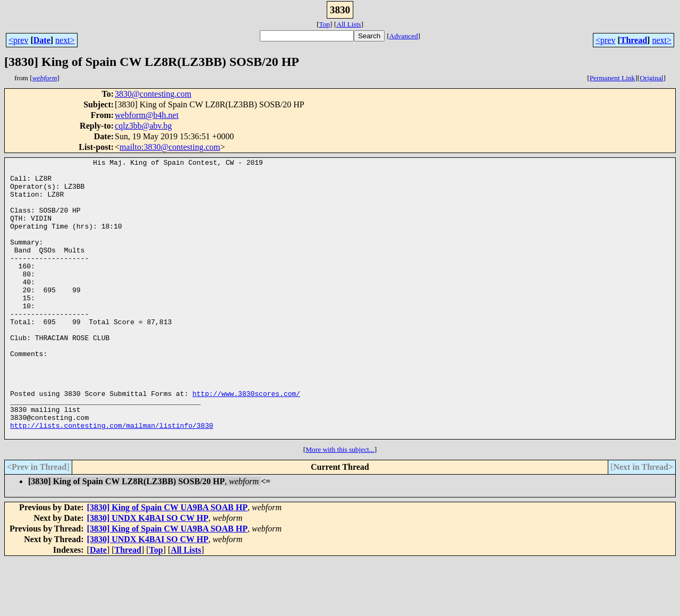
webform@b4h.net (147, 115)
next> (65, 40)
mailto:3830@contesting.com (170, 147)
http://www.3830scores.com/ (246, 441)
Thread (634, 40)
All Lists (348, 24)
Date (42, 40)
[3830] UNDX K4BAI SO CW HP (148, 574)
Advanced (404, 36)
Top (324, 24)
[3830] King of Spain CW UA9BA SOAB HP (167, 563)
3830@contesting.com (153, 94)
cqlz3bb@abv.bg (143, 126)
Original (651, 78)
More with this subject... (340, 505)
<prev (18, 40)
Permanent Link (613, 78)
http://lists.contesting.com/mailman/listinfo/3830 (112, 479)
